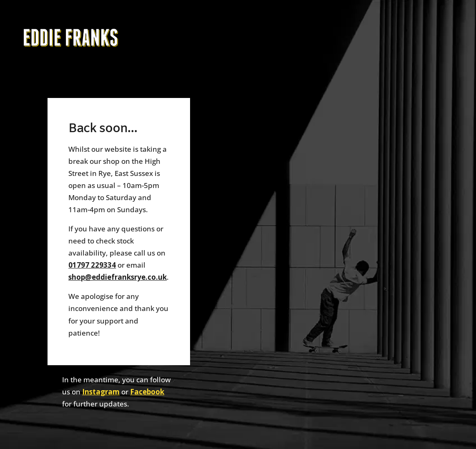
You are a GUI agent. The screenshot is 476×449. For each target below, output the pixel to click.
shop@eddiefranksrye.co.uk (118, 277)
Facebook (147, 392)
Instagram (101, 392)
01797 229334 (92, 265)
